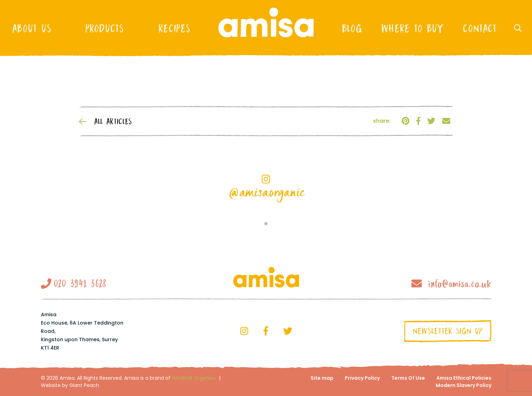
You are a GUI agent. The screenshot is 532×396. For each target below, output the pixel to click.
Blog (352, 28)
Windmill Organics (194, 378)
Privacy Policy (362, 378)
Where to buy (412, 28)
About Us (32, 28)
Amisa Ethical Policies (464, 378)
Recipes (174, 28)
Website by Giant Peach (70, 385)
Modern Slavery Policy (464, 385)
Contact (480, 28)
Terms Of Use (408, 378)
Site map (322, 378)
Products (104, 28)
